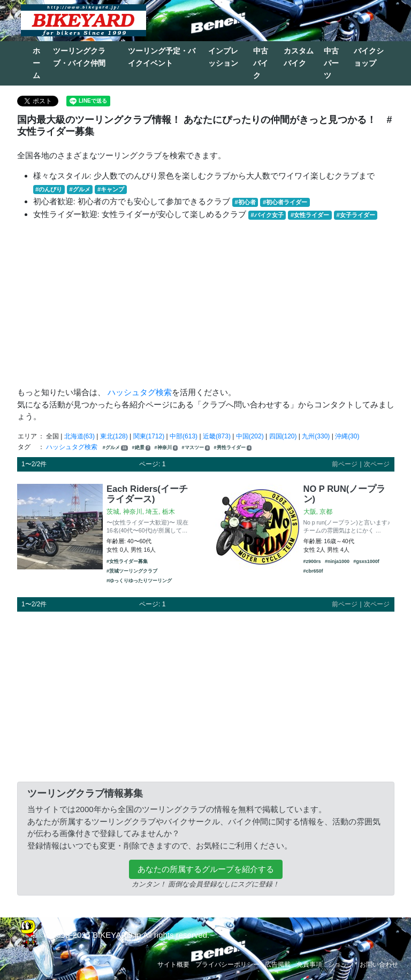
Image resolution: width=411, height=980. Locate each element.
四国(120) (283, 436)
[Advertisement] (206, 304)
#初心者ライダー (285, 202)
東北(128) (114, 436)
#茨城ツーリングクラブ (132, 571)
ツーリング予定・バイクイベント (162, 57)
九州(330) (316, 436)
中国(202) (250, 436)
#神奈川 (166, 448)
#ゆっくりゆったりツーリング (139, 581)
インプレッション (223, 57)
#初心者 (245, 202)
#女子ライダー (355, 215)
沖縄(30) (347, 436)
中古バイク (261, 63)
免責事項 (309, 964)
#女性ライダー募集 (127, 561)
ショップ (341, 964)
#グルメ (79, 189)
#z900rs (312, 561)
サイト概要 (173, 964)
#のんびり (49, 189)
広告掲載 (278, 964)
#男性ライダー (233, 448)
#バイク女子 (267, 215)
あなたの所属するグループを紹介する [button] (206, 869)
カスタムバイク (299, 57)
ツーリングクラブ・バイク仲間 (79, 57)
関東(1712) (149, 436)
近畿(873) (217, 436)
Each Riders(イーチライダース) (147, 494)
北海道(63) (79, 436)
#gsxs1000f (366, 561)
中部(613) (184, 436)
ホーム (36, 63)
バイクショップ (369, 57)
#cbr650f (313, 571)
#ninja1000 (337, 561)
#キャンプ (111, 189)
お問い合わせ (379, 964)
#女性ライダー (310, 215)
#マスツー (196, 448)
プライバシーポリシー (227, 964)
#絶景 (142, 448)
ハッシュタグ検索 (140, 392)
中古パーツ (331, 63)
